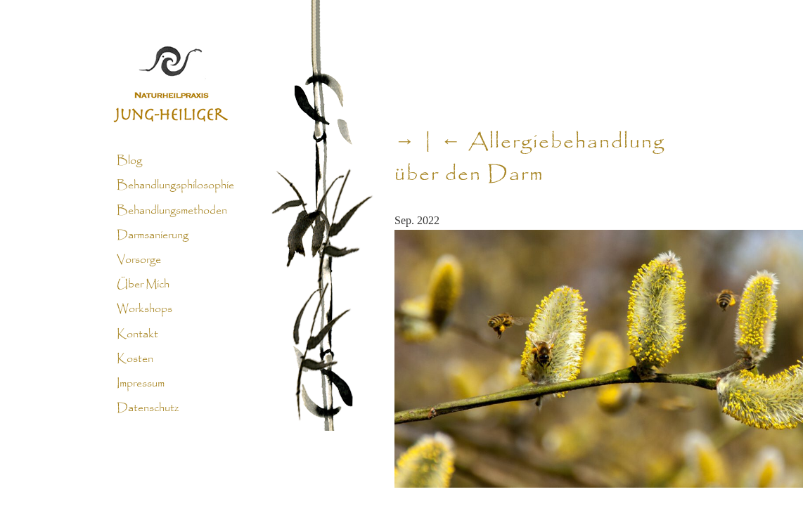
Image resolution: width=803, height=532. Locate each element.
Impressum (141, 384)
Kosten (135, 359)
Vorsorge (139, 260)
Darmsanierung (153, 235)
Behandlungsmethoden (172, 210)
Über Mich (143, 285)
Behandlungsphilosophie (175, 186)
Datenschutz (148, 408)
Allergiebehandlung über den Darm (530, 159)
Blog (129, 161)
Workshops (144, 309)
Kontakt (137, 334)
